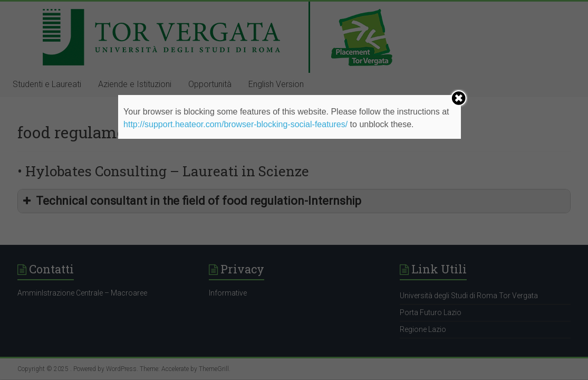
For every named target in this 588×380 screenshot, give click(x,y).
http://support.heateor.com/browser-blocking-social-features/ (235, 124)
